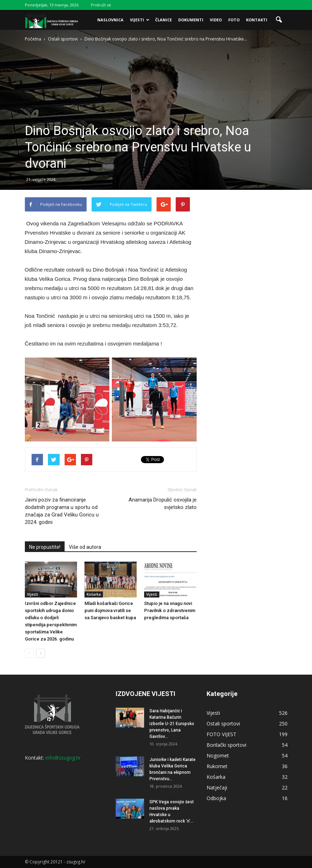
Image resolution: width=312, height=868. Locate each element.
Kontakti (257, 20)
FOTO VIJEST (221, 734)
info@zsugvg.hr (63, 758)
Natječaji (217, 787)
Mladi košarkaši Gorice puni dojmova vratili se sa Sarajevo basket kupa (110, 610)
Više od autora (85, 547)
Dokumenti (191, 20)
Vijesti (140, 20)
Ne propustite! (45, 547)
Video (216, 20)
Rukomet (217, 766)
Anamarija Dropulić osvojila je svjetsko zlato (163, 503)
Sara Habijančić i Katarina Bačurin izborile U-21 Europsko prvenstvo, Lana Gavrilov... (172, 724)
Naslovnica (110, 20)
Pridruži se (101, 5)
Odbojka (216, 798)
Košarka (94, 594)
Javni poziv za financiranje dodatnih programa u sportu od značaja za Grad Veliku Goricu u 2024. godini (62, 511)
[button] (279, 20)
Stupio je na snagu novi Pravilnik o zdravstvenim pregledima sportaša (170, 610)
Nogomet (218, 756)
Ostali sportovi (223, 724)
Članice (163, 20)
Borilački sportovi (226, 745)
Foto (234, 20)
